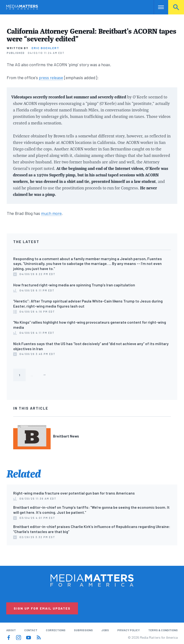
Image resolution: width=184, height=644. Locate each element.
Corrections (56, 630)
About (11, 630)
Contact (31, 630)
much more (51, 213)
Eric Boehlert (45, 48)
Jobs (105, 630)
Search (176, 7)
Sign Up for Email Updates (42, 608)
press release (51, 77)
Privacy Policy (129, 630)
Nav (158, 7)
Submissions (83, 630)
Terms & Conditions (163, 630)
